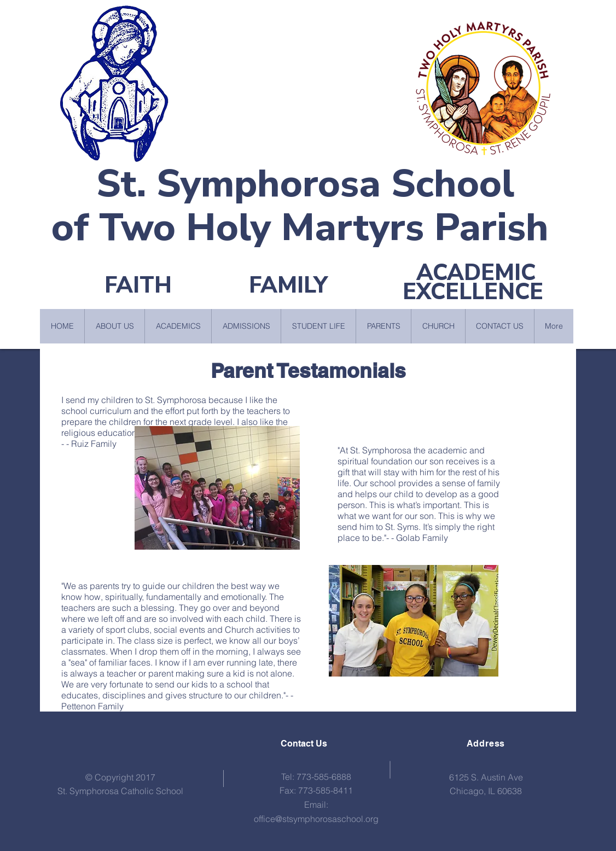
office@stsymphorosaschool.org (316, 819)
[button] (114, 326)
